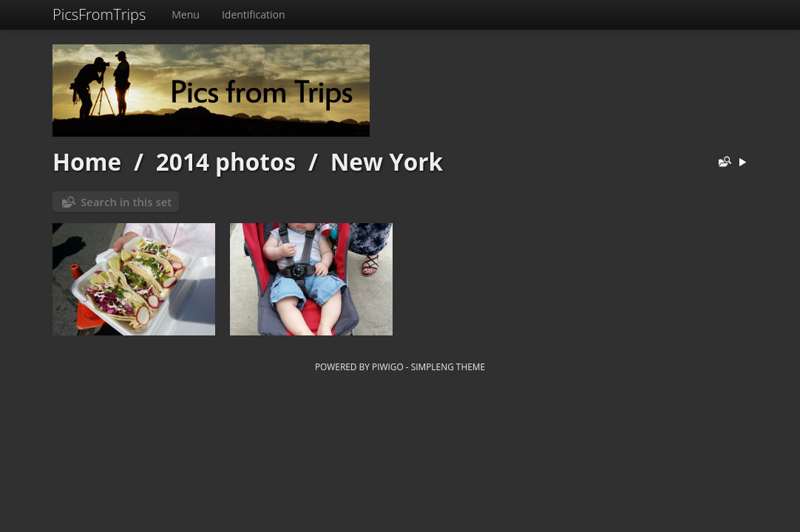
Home (87, 161)
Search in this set (126, 202)
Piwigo (388, 366)
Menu (186, 14)
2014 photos (226, 161)
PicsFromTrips (99, 14)
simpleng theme (448, 366)
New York (387, 161)
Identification (254, 14)
